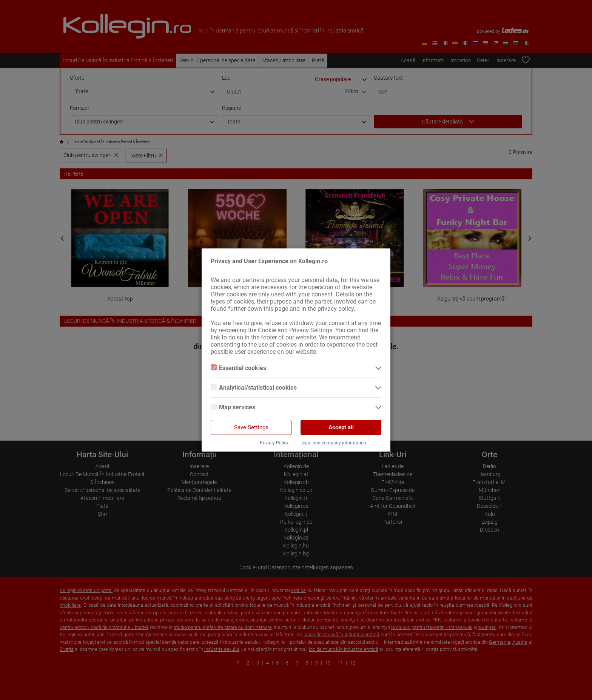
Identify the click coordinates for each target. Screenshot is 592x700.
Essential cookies (238, 368)
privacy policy (336, 309)
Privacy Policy (274, 443)
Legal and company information (333, 443)
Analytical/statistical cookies (254, 388)
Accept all (341, 427)
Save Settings (251, 427)
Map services (233, 407)
